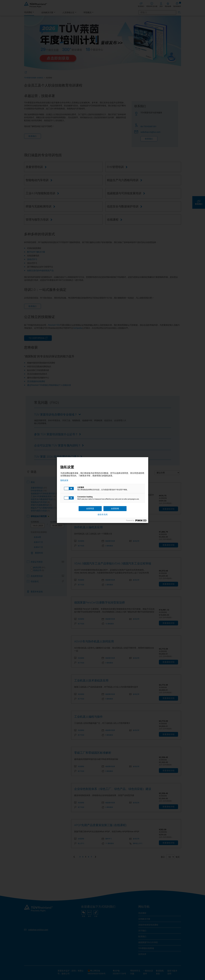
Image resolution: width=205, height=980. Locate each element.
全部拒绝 (115, 509)
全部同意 (90, 509)
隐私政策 (64, 480)
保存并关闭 (103, 515)
